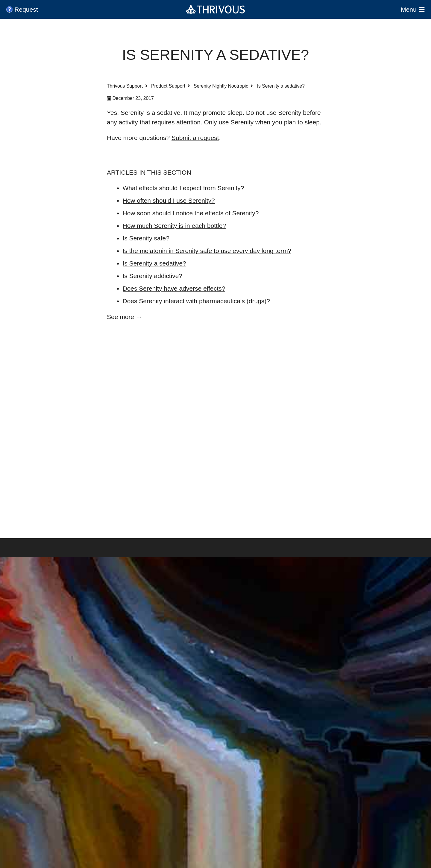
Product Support (168, 86)
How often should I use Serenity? (169, 200)
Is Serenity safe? (146, 238)
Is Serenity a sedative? (154, 263)
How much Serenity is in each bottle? (174, 226)
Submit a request (195, 138)
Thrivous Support (125, 86)
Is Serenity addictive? (153, 276)
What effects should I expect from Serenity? (183, 188)
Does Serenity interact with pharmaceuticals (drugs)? (196, 301)
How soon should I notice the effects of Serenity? (191, 213)
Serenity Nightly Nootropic (221, 86)
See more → (125, 317)
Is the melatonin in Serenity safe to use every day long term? (207, 251)
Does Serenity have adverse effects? (174, 288)
